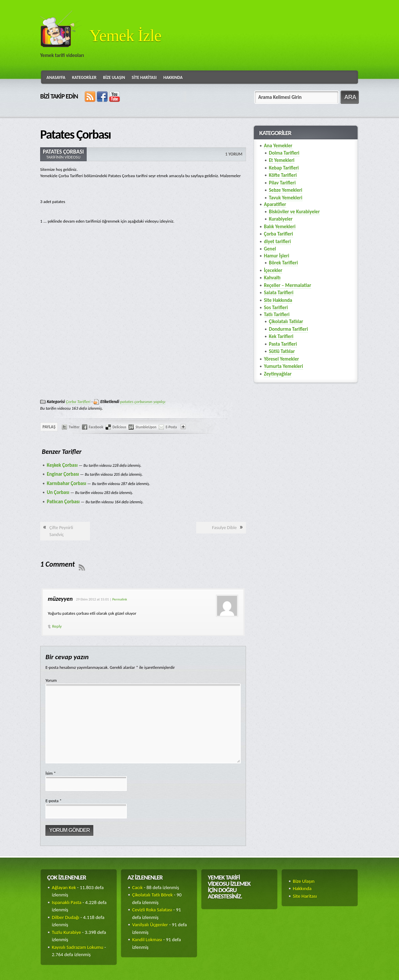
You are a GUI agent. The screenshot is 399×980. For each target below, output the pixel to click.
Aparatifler (275, 204)
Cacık (137, 887)
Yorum (51, 680)
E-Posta (171, 427)
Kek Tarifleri (281, 336)
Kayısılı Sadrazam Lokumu (78, 947)
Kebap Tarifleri (284, 168)
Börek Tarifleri (283, 263)
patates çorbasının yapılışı (143, 402)
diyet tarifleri (277, 242)
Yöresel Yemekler (281, 359)
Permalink (120, 599)
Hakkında (173, 77)
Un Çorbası (58, 492)
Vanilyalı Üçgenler (150, 925)
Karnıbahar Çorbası (67, 483)
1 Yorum (234, 154)
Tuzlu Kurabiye (66, 932)
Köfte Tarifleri (283, 175)
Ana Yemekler (278, 146)
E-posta (54, 801)
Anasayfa (56, 77)
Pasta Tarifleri (283, 344)
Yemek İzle (125, 35)
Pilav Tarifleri (282, 183)
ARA (350, 97)
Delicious (119, 427)
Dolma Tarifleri (284, 153)
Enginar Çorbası (63, 474)
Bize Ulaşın (114, 77)
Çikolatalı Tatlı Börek (152, 895)
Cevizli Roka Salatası (152, 910)
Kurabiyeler (281, 219)
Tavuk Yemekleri (286, 198)
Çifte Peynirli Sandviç (61, 531)
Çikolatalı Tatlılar (286, 321)
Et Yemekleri (282, 160)
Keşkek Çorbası (62, 465)
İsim (51, 773)
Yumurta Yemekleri (283, 366)
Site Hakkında (278, 300)
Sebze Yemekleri (285, 190)
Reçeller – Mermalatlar (287, 285)
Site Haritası (144, 77)
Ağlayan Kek (64, 887)
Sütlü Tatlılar (282, 351)
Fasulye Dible (224, 528)
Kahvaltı (272, 278)
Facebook (96, 427)
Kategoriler (84, 77)
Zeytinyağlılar (278, 374)
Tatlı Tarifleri (277, 315)
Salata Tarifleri (279, 293)
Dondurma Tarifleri (288, 329)
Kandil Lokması (147, 940)
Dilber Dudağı (66, 917)
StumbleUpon (146, 427)
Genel (270, 249)
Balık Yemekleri (280, 227)
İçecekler (273, 270)
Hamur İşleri (277, 256)
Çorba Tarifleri (78, 402)
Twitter (74, 427)
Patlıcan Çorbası (63, 502)
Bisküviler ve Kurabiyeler (294, 212)
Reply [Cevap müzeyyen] (57, 626)
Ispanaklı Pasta (67, 902)
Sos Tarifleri (276, 308)
